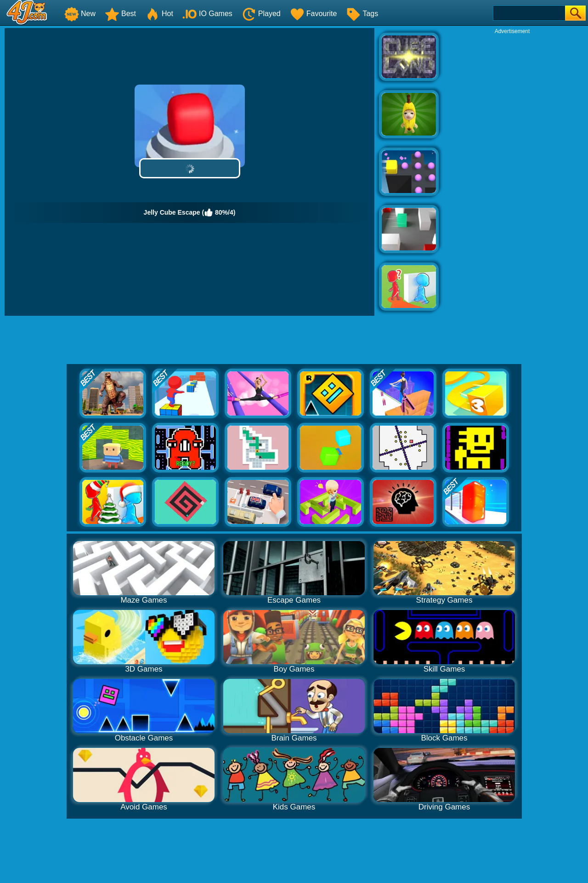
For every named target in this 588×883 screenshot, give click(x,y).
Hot (159, 14)
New (80, 14)
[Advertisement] (512, 173)
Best (120, 14)
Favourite (314, 14)
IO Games (207, 14)
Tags (362, 14)
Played (261, 14)
